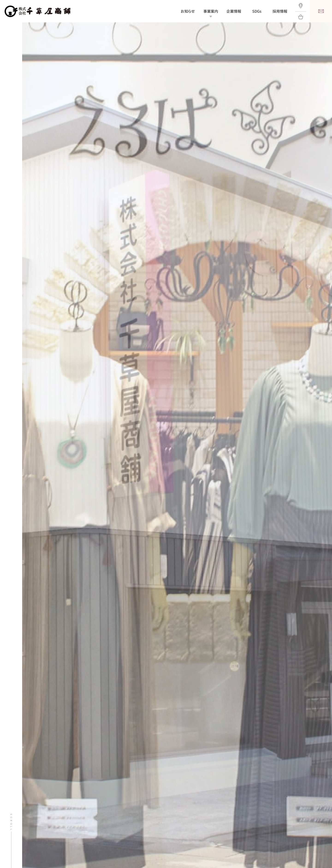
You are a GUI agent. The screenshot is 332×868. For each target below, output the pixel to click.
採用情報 (280, 11)
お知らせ (188, 11)
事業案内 (211, 11)
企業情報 (234, 11)
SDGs (257, 11)
